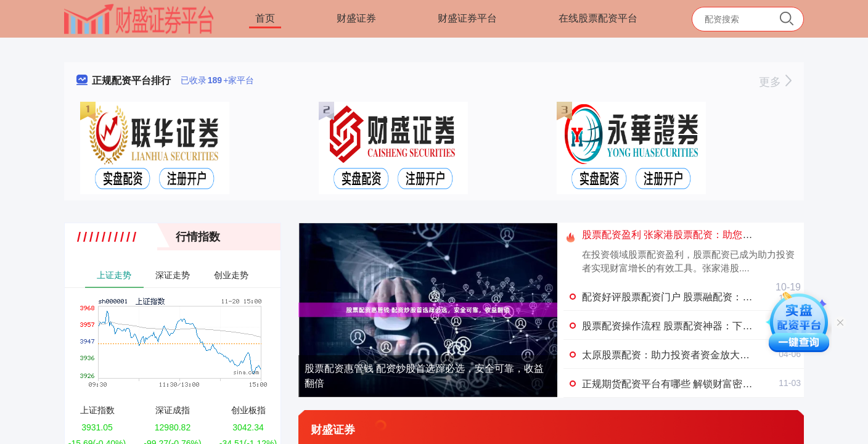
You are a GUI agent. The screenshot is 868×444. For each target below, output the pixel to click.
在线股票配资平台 (598, 18)
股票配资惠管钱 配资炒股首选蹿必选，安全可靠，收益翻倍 (424, 376)
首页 (265, 18)
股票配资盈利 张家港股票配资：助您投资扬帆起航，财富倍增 (716, 235)
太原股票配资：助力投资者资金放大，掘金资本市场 (695, 355)
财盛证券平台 (467, 18)
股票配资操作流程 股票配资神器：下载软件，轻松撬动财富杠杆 (721, 326)
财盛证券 (356, 18)
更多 (775, 82)
